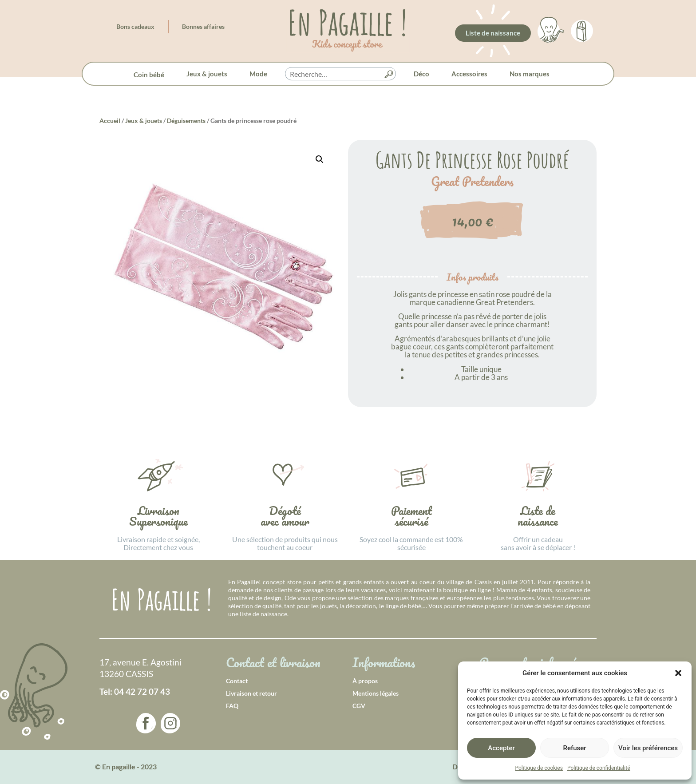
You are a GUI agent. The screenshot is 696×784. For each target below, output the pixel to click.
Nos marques (530, 74)
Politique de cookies (539, 768)
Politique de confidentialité (599, 768)
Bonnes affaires (203, 26)
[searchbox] (340, 74)
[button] (678, 673)
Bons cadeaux (135, 26)
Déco (421, 74)
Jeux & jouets (207, 74)
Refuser (574, 748)
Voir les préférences (648, 748)
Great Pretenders (472, 182)
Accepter (501, 748)
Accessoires (469, 74)
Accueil (110, 121)
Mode (258, 74)
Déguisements (186, 121)
